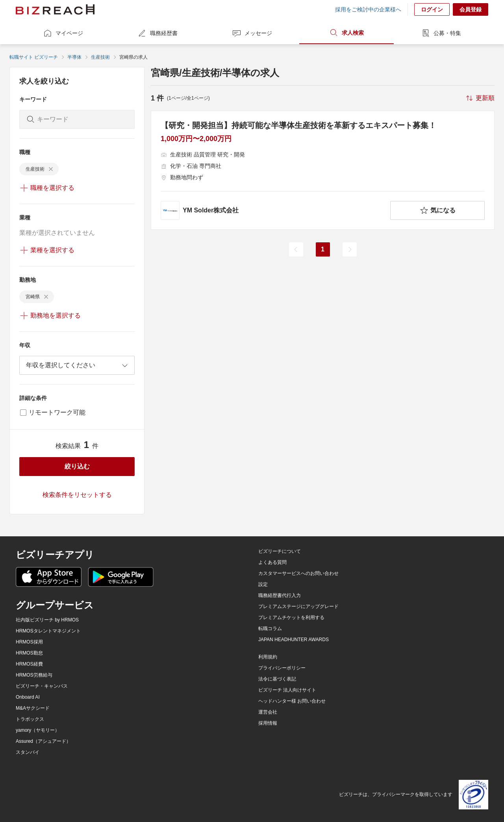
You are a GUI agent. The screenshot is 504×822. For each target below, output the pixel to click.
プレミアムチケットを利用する (291, 617)
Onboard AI (28, 697)
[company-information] (274, 210)
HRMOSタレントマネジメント (48, 631)
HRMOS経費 (29, 664)
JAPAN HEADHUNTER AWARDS (294, 640)
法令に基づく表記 (277, 679)
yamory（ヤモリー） (38, 730)
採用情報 (268, 723)
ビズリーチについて (280, 551)
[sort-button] (480, 98)
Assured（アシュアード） (43, 741)
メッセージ (252, 33)
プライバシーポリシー (282, 668)
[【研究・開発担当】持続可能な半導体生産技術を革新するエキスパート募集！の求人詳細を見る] (323, 170)
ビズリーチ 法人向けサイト (287, 690)
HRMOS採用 (29, 642)
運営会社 (268, 712)
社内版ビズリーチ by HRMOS (47, 620)
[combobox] (77, 365)
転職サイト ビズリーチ (34, 57)
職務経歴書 (157, 33)
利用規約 (268, 657)
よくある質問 (272, 562)
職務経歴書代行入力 (280, 595)
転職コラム (270, 629)
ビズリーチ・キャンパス (42, 686)
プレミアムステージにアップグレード (298, 606)
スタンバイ (28, 752)
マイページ (63, 33)
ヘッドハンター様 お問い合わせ (292, 701)
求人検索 (346, 33)
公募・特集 (441, 33)
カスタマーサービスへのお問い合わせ (298, 573)
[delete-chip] (51, 169)
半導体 (74, 57)
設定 (263, 584)
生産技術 (100, 57)
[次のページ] (350, 249)
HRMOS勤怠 (29, 653)
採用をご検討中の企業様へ (368, 9)
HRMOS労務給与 (34, 675)
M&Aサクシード (33, 708)
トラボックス (30, 719)
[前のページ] (296, 249)
